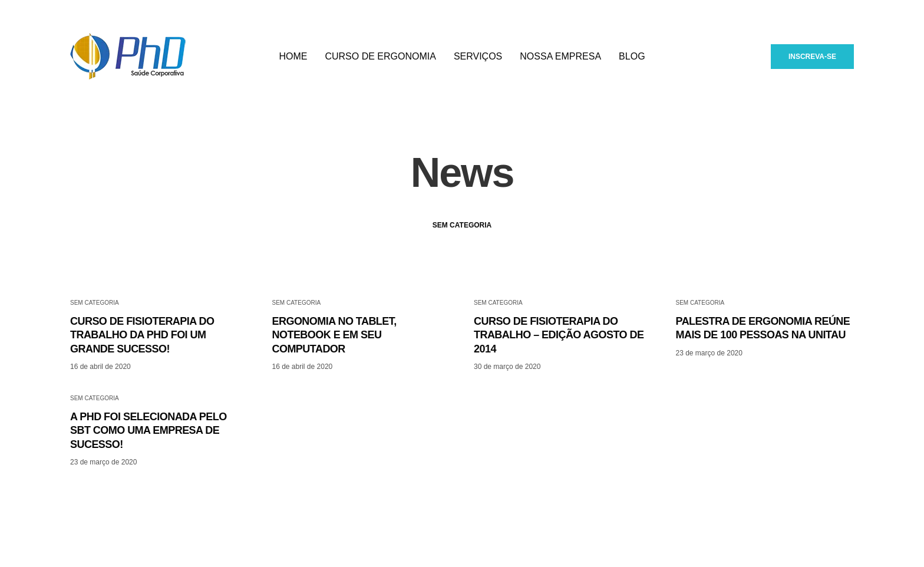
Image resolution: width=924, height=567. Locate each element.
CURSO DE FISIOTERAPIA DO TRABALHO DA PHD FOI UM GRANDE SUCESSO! (142, 357)
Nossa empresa (560, 59)
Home (293, 59)
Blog (632, 59)
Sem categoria (462, 248)
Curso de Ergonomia (380, 59)
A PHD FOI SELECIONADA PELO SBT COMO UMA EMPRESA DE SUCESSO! (148, 453)
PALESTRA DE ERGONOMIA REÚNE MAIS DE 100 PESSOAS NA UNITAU (763, 350)
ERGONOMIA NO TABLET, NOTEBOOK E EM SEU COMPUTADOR (334, 357)
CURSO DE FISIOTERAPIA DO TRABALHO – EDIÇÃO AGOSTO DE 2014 (559, 357)
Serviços (478, 59)
